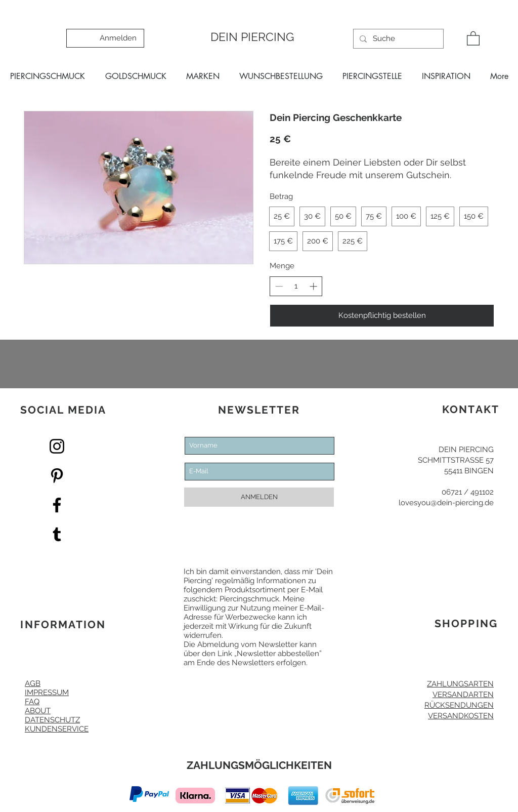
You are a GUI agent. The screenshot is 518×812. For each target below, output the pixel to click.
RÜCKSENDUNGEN (459, 705)
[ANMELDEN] (259, 497)
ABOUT (38, 711)
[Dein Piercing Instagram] (57, 446)
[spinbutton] (296, 286)
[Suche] (397, 39)
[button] (473, 38)
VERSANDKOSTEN (461, 716)
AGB (33, 683)
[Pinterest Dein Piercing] (57, 476)
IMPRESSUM (47, 693)
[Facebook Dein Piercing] (57, 505)
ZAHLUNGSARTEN (460, 684)
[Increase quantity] (313, 286)
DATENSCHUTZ (52, 720)
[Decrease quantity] (279, 286)
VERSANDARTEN (463, 695)
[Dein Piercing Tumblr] (57, 534)
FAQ (32, 702)
